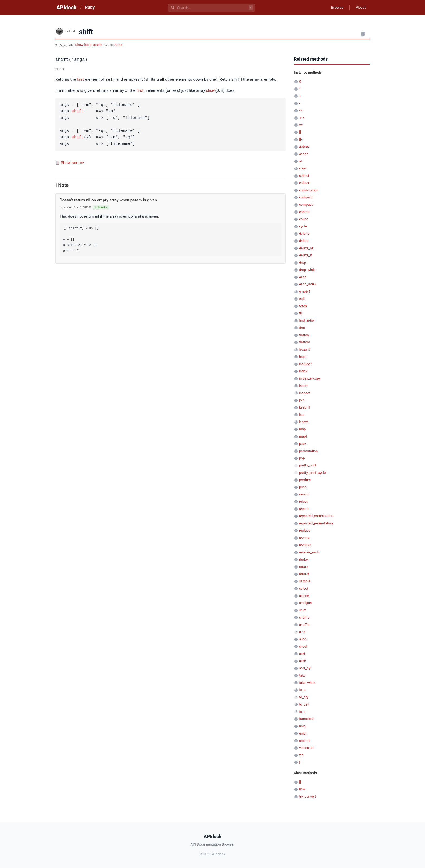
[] (300, 132)
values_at (306, 748)
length (304, 422)
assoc (304, 154)
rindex (304, 559)
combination (309, 190)
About (360, 8)
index (303, 371)
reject (303, 502)
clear (303, 168)
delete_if (305, 255)
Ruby (90, 7)
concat (304, 212)
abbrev (304, 147)
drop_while (307, 270)
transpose (307, 719)
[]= (301, 139)
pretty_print (308, 465)
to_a (302, 690)
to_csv (304, 704)
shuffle (304, 617)
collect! (305, 183)
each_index (308, 284)
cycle (303, 226)
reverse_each (309, 552)
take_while (307, 683)
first (81, 80)
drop (302, 262)
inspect (305, 393)
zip (301, 755)
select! (304, 596)
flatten (304, 335)
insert (303, 386)
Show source (72, 162)
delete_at (306, 248)
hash (303, 357)
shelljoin (305, 603)
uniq (302, 726)
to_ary (304, 697)
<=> (302, 118)
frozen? (305, 349)
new (302, 789)
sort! (302, 661)
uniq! (303, 733)
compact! (306, 205)
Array (118, 45)
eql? (302, 299)
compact (306, 197)
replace (305, 531)
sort (302, 654)
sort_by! (305, 668)
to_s (302, 712)
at (300, 161)
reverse (305, 538)
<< (301, 110)
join (302, 400)
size (302, 632)
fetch (303, 306)
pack (303, 444)
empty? (305, 291)
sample (305, 581)
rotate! (304, 574)
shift (78, 111)
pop (302, 458)
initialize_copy (310, 378)
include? (305, 364)
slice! (211, 90)
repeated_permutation (316, 523)
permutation (308, 451)
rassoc (304, 494)
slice (302, 639)
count (303, 219)
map (302, 429)
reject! (304, 509)
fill (301, 313)
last (302, 415)
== (301, 125)
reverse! (305, 545)
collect (304, 176)
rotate (304, 567)
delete (304, 241)
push (303, 487)
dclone (304, 234)
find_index (307, 320)
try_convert (308, 796)
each (303, 277)
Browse (336, 8)
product (305, 480)
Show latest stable (89, 45)
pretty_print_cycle (312, 473)
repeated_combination (316, 516)
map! (303, 436)
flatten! (304, 342)
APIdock (66, 8)
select (304, 588)
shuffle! (305, 625)
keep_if (304, 407)
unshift (304, 741)
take (302, 675)
